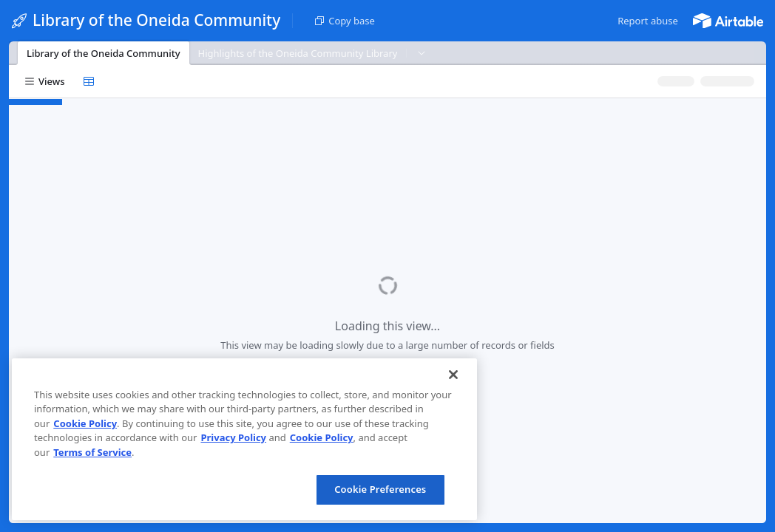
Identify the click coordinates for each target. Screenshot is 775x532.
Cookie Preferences (380, 489)
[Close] (453, 375)
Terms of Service (92, 452)
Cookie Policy (85, 423)
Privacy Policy (233, 437)
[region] (244, 439)
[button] (648, 21)
